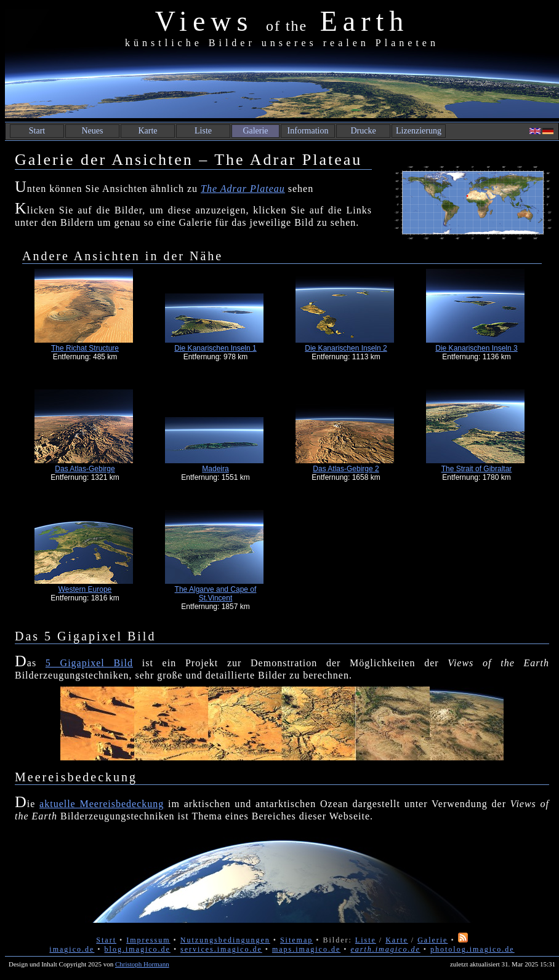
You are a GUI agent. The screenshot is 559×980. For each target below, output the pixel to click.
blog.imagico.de (138, 949)
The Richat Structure (85, 348)
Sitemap (296, 940)
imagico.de (72, 949)
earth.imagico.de (385, 949)
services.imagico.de (221, 949)
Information (308, 131)
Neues (93, 131)
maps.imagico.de (306, 949)
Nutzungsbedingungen (225, 940)
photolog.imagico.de (473, 949)
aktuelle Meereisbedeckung (102, 804)
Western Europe (85, 589)
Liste (203, 131)
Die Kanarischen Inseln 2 (346, 348)
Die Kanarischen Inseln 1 (215, 348)
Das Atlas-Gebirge (85, 469)
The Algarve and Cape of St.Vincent (216, 594)
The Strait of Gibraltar (477, 469)
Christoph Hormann (142, 964)
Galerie (255, 131)
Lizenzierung (419, 131)
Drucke (363, 131)
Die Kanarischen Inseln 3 (476, 348)
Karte (147, 131)
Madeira (215, 469)
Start (37, 131)
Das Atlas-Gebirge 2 (346, 469)
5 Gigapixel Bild (89, 663)
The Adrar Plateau (243, 189)
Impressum (148, 940)
